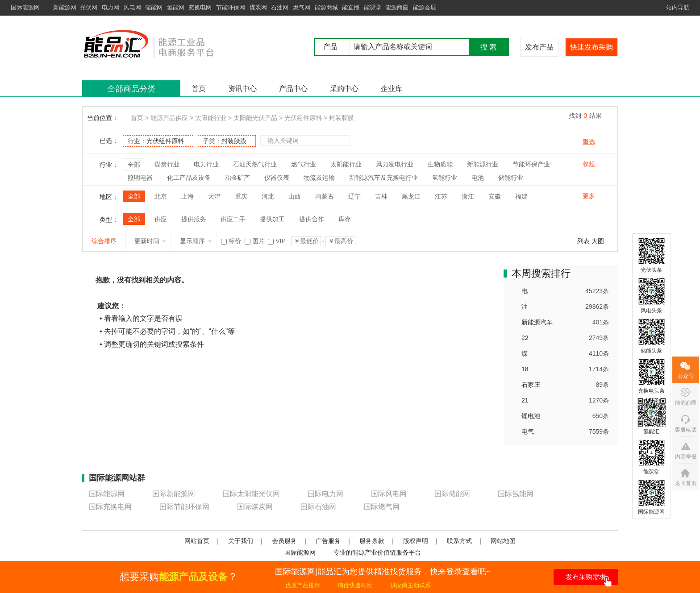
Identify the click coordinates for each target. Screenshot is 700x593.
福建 (521, 196)
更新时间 (150, 241)
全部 (134, 165)
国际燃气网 (382, 507)
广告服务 (328, 541)
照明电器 (140, 178)
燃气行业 (304, 164)
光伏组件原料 (303, 118)
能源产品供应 (169, 118)
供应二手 (233, 219)
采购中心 (344, 89)
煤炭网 (258, 7)
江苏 (441, 196)
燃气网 (302, 7)
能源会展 (425, 7)
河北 (268, 196)
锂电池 (531, 416)
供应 (161, 219)
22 (525, 338)
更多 (589, 196)
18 (525, 369)
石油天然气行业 (255, 164)
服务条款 (372, 541)
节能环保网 (231, 7)
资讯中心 (242, 89)
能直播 (351, 7)
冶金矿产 (237, 178)
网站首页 (197, 541)
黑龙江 (411, 196)
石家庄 (531, 385)
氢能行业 (445, 178)
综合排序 (104, 241)
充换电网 (200, 7)
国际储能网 (452, 494)
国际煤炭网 (255, 507)
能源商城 (326, 7)
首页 (199, 89)
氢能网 (176, 7)
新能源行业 (483, 164)
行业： (156, 141)
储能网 (154, 7)
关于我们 (241, 541)
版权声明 (416, 541)
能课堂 (373, 7)
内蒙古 (325, 196)
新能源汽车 (537, 322)
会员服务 (284, 541)
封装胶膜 (342, 118)
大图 (598, 241)
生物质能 (440, 164)
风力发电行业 (395, 164)
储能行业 (511, 178)
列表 (583, 241)
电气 (528, 431)
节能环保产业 (531, 164)
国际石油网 (318, 507)
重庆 (241, 196)
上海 (187, 196)
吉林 (381, 196)
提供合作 (312, 219)
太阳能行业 (211, 118)
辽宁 (354, 196)
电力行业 (206, 164)
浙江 (468, 196)
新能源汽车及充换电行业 (383, 178)
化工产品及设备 (189, 178)
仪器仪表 (277, 178)
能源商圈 (397, 7)
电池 (478, 178)
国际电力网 (325, 494)
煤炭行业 (167, 164)
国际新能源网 (174, 494)
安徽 (495, 196)
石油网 (280, 7)
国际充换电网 (110, 507)
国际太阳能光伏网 (251, 494)
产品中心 (293, 89)
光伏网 (89, 7)
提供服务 (194, 219)
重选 (589, 142)
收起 (589, 164)
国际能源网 (25, 7)
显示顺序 (196, 241)
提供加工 (272, 219)
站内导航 (678, 7)
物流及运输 (319, 178)
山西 (295, 196)
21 (525, 400)
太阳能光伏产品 (255, 118)
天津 (214, 196)
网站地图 (503, 541)
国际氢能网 (516, 494)
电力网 (110, 7)
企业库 (392, 89)
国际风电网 (389, 494)
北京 (161, 196)
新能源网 (65, 7)
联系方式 (459, 541)
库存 (345, 219)
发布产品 (539, 47)
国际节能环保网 (184, 507)
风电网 (132, 7)
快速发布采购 (592, 47)
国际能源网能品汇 (162, 44)
